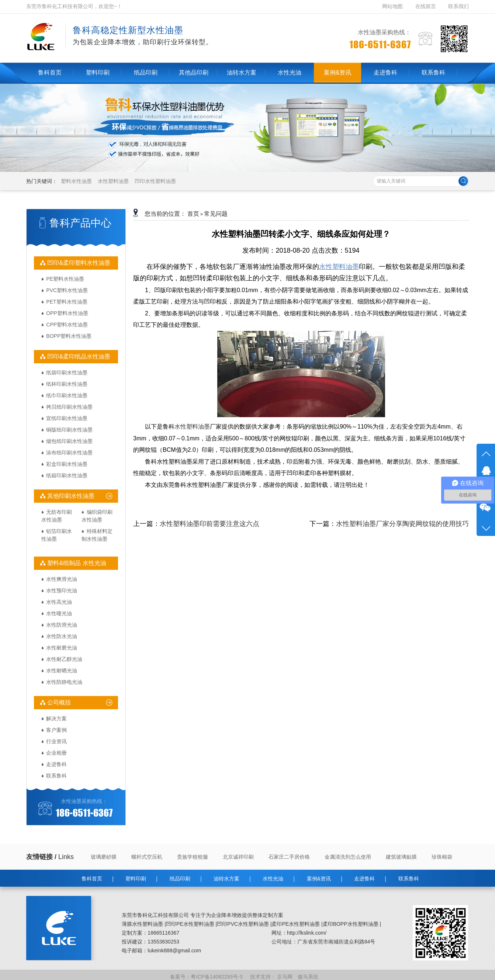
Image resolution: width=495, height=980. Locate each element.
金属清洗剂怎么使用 (348, 857)
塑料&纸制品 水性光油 (76, 563)
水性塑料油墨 (113, 181)
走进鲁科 (56, 764)
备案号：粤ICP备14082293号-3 (207, 977)
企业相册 (56, 753)
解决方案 (56, 718)
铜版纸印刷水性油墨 (69, 430)
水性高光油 (59, 602)
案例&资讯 (319, 879)
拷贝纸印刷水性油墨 (69, 407)
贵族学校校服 (193, 857)
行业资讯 (56, 741)
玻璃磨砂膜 (104, 857)
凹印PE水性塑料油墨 (190, 924)
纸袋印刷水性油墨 (67, 373)
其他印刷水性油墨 (70, 496)
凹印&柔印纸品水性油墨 (78, 356)
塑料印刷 (136, 879)
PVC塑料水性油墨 (67, 290)
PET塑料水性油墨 (67, 302)
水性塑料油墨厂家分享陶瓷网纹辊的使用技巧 (402, 524)
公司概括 (58, 702)
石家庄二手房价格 (289, 857)
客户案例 (56, 730)
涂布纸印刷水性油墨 (69, 453)
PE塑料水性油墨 (65, 279)
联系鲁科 (56, 776)
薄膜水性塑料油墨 (142, 924)
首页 (193, 214)
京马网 (285, 977)
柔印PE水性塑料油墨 (296, 924)
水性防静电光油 (64, 682)
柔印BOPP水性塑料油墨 (351, 924)
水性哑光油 (59, 613)
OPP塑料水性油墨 (67, 313)
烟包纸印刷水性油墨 (69, 441)
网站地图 (393, 6)
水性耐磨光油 (62, 648)
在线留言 (426, 6)
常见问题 (216, 214)
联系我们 (458, 6)
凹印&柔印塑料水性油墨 (78, 263)
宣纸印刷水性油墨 (67, 418)
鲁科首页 (92, 879)
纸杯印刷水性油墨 (67, 384)
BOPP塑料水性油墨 (69, 336)
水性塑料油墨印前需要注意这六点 (210, 524)
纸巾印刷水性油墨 (67, 395)
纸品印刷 (180, 879)
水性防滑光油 (62, 625)
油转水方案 (226, 879)
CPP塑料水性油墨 (67, 325)
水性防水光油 (62, 636)
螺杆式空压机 (147, 857)
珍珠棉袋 (442, 857)
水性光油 (273, 879)
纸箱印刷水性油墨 (67, 475)
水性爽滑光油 (62, 579)
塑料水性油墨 (76, 181)
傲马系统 (309, 977)
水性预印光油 (62, 591)
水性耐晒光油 (62, 671)
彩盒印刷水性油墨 (67, 464)
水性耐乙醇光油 (64, 659)
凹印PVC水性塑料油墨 (243, 924)
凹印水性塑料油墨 (155, 181)
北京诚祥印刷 (238, 857)
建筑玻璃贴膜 (401, 857)
